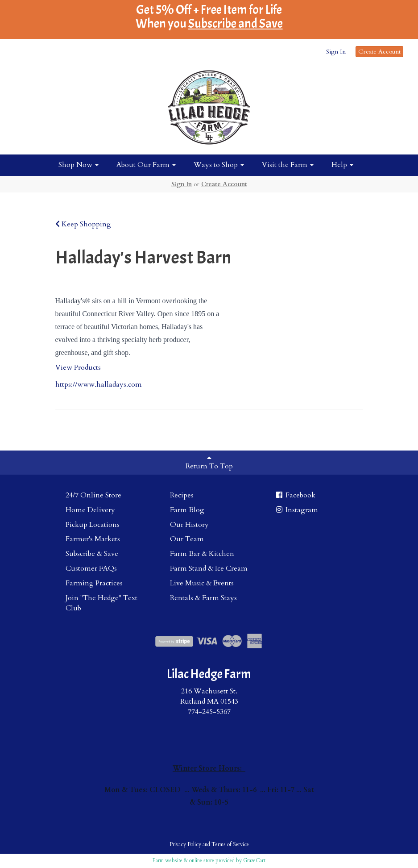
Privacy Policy (185, 844)
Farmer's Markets (93, 539)
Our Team (187, 539)
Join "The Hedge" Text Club (101, 603)
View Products (78, 367)
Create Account (379, 52)
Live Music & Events (202, 583)
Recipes (182, 495)
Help (342, 165)
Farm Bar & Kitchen (202, 554)
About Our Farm (146, 165)
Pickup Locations (93, 525)
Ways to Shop (219, 165)
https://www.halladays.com (99, 384)
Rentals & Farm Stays (203, 598)
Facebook (295, 495)
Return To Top (209, 463)
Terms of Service (230, 844)
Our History (189, 525)
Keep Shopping (83, 224)
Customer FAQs (91, 568)
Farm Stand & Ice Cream (209, 568)
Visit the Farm (288, 165)
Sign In (336, 52)
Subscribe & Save (92, 554)
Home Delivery (90, 510)
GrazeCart (254, 860)
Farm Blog (187, 510)
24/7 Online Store (93, 495)
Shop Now (79, 165)
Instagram (296, 510)
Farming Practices (94, 583)
